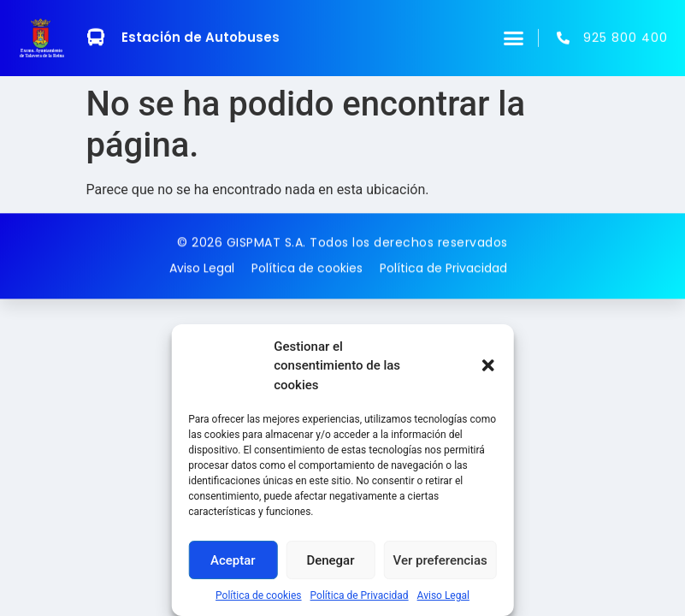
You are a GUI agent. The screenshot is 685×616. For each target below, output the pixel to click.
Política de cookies (259, 595)
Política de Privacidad (360, 595)
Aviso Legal (443, 595)
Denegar (330, 560)
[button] (488, 365)
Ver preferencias (440, 560)
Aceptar (233, 560)
